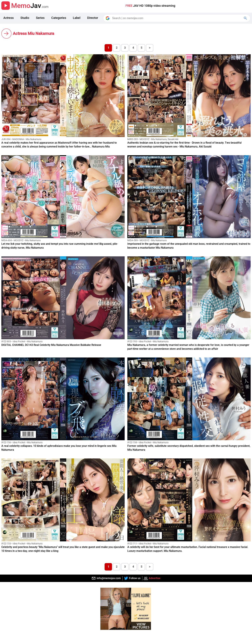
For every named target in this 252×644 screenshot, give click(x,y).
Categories (59, 18)
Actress (9, 18)
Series (40, 18)
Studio (25, 18)
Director (93, 18)
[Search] (177, 18)
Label (77, 18)
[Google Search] (246, 18)
